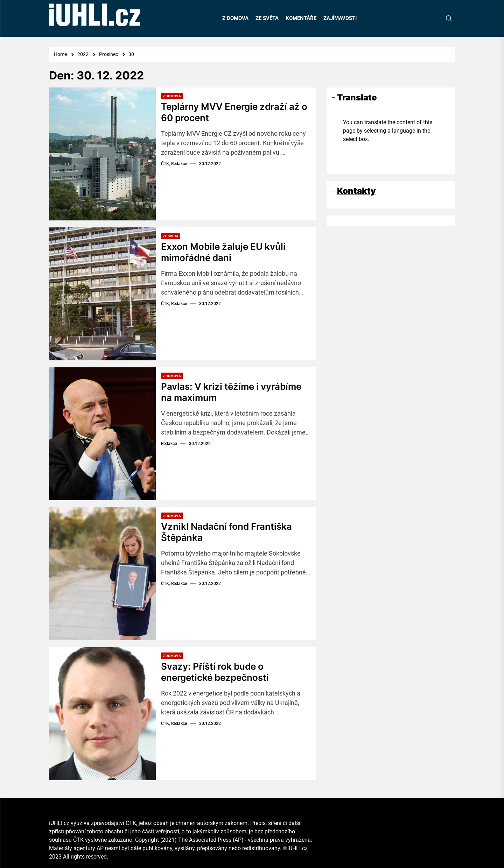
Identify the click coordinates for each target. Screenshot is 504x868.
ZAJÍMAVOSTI (340, 18)
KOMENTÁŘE (301, 18)
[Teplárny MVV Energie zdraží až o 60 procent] (102, 154)
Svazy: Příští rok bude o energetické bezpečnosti (215, 672)
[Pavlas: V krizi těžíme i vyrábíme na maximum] (102, 434)
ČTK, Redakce (174, 163)
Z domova (172, 96)
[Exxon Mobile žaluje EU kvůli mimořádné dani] (102, 294)
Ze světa (171, 236)
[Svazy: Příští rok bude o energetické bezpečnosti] (102, 714)
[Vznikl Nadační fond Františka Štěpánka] (102, 574)
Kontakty (356, 191)
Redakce (169, 443)
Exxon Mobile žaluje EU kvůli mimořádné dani (223, 252)
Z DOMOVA (235, 18)
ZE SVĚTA (267, 18)
